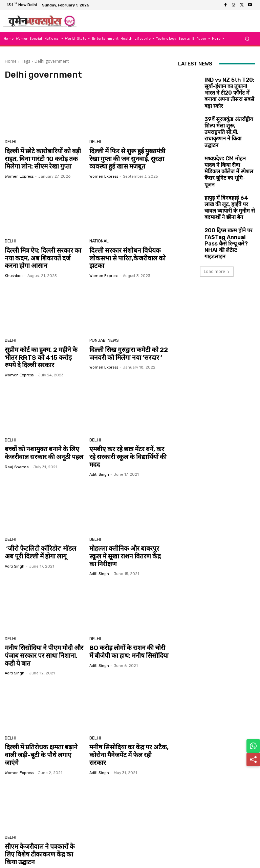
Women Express (19, 174)
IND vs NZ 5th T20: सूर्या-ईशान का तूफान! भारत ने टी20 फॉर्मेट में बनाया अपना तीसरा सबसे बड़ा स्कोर (229, 83)
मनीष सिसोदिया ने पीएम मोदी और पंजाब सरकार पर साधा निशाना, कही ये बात (44, 628)
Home (11, 61)
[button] (247, 38)
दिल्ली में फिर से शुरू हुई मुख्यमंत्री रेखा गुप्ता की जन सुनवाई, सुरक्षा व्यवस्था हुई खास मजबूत (128, 158)
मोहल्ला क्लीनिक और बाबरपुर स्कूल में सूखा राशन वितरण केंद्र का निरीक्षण (129, 535)
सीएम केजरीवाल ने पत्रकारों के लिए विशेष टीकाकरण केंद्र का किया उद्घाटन (44, 812)
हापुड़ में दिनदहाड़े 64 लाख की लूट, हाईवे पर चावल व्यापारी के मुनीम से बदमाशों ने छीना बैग (228, 168)
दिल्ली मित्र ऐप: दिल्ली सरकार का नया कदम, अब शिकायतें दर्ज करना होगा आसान (43, 255)
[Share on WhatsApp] (253, 746)
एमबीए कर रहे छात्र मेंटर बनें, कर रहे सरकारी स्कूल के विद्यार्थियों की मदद (126, 445)
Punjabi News (103, 336)
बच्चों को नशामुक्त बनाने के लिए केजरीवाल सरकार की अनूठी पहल (39, 445)
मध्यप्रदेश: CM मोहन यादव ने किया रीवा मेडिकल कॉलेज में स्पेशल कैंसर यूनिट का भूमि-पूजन (227, 140)
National (98, 239)
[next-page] (13, 848)
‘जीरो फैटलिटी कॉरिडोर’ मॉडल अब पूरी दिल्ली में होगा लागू (41, 535)
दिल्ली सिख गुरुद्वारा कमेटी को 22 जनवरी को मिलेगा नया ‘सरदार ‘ (124, 348)
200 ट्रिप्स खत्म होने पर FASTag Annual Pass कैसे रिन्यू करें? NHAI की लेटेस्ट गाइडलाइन (228, 196)
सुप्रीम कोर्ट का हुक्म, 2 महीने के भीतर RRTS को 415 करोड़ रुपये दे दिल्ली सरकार (43, 351)
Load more (217, 225)
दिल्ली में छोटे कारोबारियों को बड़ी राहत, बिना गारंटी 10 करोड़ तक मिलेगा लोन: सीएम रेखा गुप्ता (38, 158)
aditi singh (99, 458)
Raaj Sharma (17, 458)
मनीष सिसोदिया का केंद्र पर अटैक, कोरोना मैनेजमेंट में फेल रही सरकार (125, 722)
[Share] (253, 759)
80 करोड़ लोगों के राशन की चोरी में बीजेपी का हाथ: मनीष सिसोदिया (125, 625)
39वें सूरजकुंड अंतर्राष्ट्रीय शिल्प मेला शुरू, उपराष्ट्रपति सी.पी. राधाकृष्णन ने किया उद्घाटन (229, 111)
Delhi (10, 142)
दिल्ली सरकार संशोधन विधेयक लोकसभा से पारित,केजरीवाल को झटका (123, 255)
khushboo (14, 271)
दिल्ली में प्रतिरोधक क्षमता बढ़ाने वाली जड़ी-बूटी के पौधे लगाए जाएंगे (42, 722)
